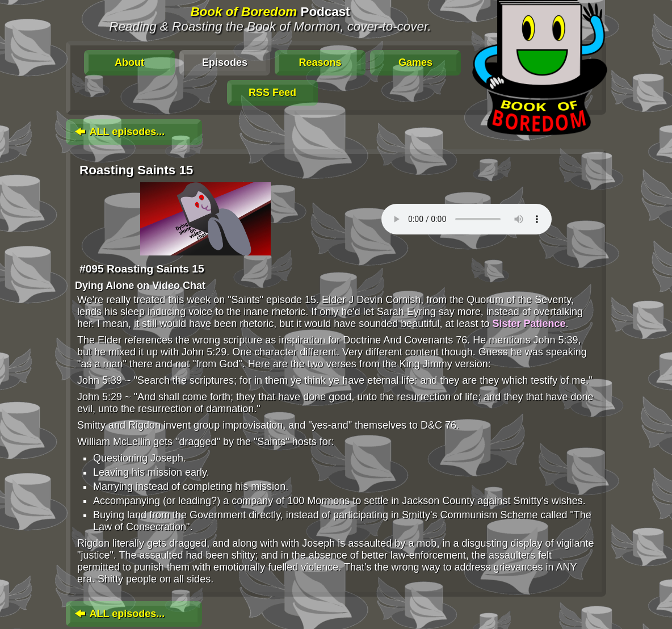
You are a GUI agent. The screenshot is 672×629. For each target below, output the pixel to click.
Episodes (225, 62)
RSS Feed (272, 93)
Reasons (320, 62)
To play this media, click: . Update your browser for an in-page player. (467, 219)
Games (415, 62)
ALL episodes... (119, 132)
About (129, 62)
